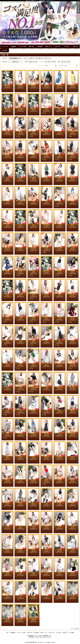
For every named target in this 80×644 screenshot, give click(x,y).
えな (20, 503)
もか (47, 503)
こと (20, 596)
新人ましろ (73, 294)
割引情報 (40, 47)
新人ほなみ (47, 225)
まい (20, 225)
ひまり (73, 457)
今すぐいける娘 (22, 47)
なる (47, 178)
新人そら (73, 410)
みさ (20, 201)
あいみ (21, 132)
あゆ (7, 341)
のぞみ (34, 573)
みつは (34, 550)
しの (7, 225)
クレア (21, 178)
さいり (34, 457)
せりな (73, 225)
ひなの (8, 619)
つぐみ (73, 201)
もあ (7, 387)
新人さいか (47, 271)
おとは (8, 294)
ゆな (7, 457)
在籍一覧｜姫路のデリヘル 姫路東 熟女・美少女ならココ (40, 23)
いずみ (21, 317)
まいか (21, 457)
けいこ (60, 178)
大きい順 (53, 62)
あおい (73, 341)
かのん (34, 132)
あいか (60, 480)
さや (73, 596)
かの (73, 503)
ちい (47, 109)
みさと (34, 364)
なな (47, 410)
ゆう (60, 341)
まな (20, 526)
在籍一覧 (75, 47)
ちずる (8, 503)
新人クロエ (73, 387)
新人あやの (60, 85)
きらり (34, 178)
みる (60, 526)
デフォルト (15, 62)
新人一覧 (58, 47)
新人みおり (8, 109)
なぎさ (34, 341)
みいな (47, 132)
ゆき (33, 201)
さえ (7, 317)
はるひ (60, 410)
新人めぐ (20, 248)
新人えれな (8, 85)
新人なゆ (60, 248)
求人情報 (5, 50)
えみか (34, 155)
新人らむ (47, 85)
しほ (60, 225)
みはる (60, 596)
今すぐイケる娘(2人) (29, 58)
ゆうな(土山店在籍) (34, 387)
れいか (21, 387)
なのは (73, 248)
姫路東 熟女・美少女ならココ (38, 642)
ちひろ (60, 364)
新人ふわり (34, 480)
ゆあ (60, 294)
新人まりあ (60, 387)
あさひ (8, 132)
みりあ (60, 550)
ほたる (8, 550)
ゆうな (34, 294)
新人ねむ (7, 155)
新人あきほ (8, 248)
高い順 (35, 62)
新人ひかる (34, 248)
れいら (60, 434)
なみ (20, 341)
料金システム (49, 47)
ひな (60, 201)
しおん (73, 550)
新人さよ (47, 294)
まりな (47, 550)
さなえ (47, 387)
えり (47, 364)
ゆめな (34, 596)
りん (60, 155)
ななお (8, 364)
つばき (21, 271)
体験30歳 (33, 619)
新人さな (33, 410)
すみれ (8, 271)
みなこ (60, 109)
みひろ (73, 155)
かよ (20, 155)
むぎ (60, 573)
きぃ (47, 596)
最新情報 (13, 47)
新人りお (47, 434)
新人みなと (21, 619)
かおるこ (7, 480)
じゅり (60, 317)
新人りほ (73, 85)
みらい (47, 480)
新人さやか (73, 434)
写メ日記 (66, 47)
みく (33, 225)
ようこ (8, 201)
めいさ (21, 550)
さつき (73, 573)
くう (20, 410)
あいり (73, 480)
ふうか (47, 526)
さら (47, 341)
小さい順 (47, 62)
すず (47, 201)
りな (7, 596)
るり (33, 526)
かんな (73, 178)
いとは (8, 526)
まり (20, 573)
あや (60, 132)
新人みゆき (60, 457)
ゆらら (8, 410)
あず (33, 317)
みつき (34, 503)
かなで (60, 271)
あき (47, 317)
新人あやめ (34, 434)
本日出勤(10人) (39, 58)
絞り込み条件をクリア (15, 58)
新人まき (33, 85)
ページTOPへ (76, 628)
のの (20, 480)
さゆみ (73, 271)
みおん (8, 573)
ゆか (73, 109)
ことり (47, 573)
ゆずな (47, 248)
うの (60, 503)
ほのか (21, 364)
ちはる (21, 294)
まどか (8, 434)
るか (7, 178)
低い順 (30, 62)
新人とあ (20, 109)
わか (73, 526)
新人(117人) (48, 58)
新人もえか (21, 434)
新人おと (20, 85)
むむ (33, 271)
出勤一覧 (31, 47)
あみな (47, 155)
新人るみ (47, 457)
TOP (5, 47)
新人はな (33, 109)
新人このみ (73, 364)
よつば (73, 132)
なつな (73, 317)
